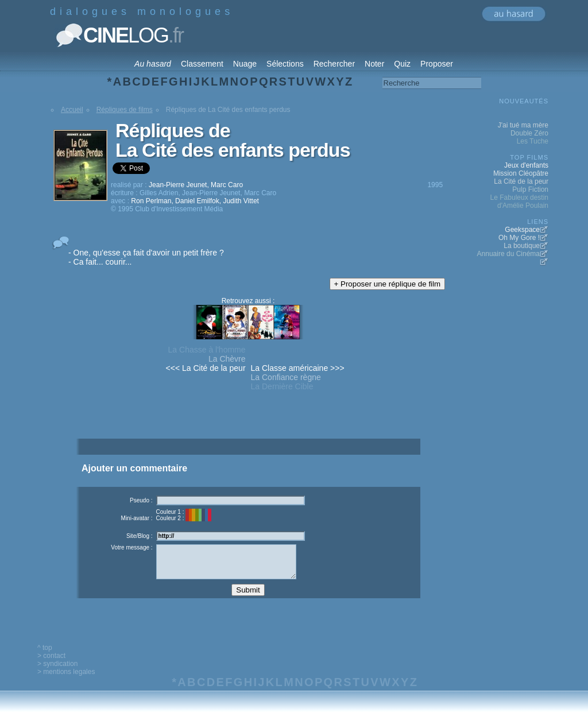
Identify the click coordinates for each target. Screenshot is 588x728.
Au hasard (153, 64)
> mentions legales (66, 680)
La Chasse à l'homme (207, 350)
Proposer (437, 64)
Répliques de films (125, 110)
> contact (51, 664)
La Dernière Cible (282, 386)
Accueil (72, 110)
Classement (202, 64)
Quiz (402, 64)
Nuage (245, 64)
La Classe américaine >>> (298, 368)
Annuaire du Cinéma (508, 254)
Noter (374, 64)
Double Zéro (529, 133)
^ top (45, 656)
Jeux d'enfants (526, 165)
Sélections (285, 64)
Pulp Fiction (530, 189)
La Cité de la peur (521, 181)
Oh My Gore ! (519, 238)
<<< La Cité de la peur (206, 368)
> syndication (57, 672)
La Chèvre (227, 359)
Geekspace (522, 230)
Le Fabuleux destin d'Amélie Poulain (519, 202)
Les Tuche (533, 141)
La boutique (522, 246)
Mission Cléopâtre (521, 173)
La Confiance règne (286, 377)
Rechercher (334, 64)
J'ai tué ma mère (523, 125)
